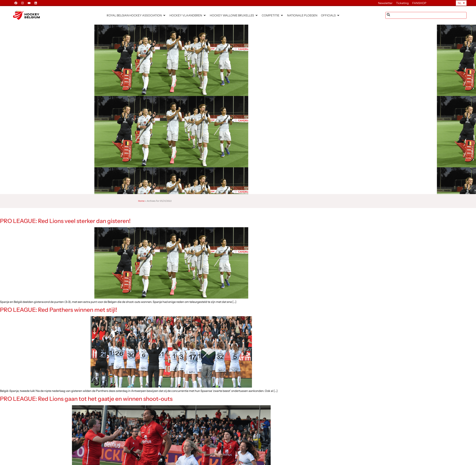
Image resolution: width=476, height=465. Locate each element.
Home (141, 201)
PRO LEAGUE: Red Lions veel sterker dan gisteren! (65, 221)
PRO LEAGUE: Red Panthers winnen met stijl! (59, 310)
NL (460, 3)
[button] (136, 15)
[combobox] (426, 15)
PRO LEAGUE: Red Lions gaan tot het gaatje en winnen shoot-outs (86, 399)
